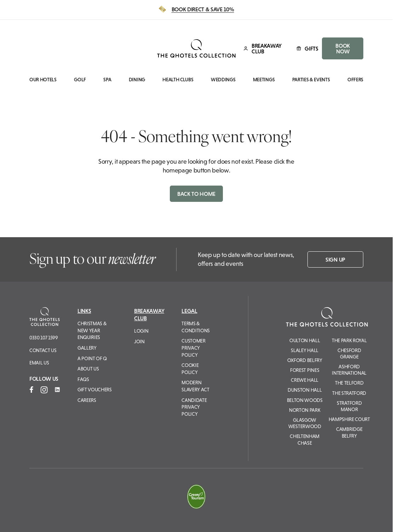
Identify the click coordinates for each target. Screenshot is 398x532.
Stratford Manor (349, 406)
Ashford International (349, 370)
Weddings (223, 80)
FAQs (83, 379)
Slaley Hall (304, 350)
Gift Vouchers (95, 390)
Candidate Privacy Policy (194, 407)
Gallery (87, 348)
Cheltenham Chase (305, 439)
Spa (107, 80)
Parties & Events (311, 80)
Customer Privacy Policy (193, 348)
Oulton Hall (305, 340)
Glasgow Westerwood (305, 423)
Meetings (264, 80)
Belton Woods (305, 400)
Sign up (335, 259)
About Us (88, 369)
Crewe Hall (305, 380)
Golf (80, 80)
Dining (137, 80)
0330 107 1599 (44, 338)
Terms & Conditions (196, 327)
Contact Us (43, 350)
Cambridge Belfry (349, 432)
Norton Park (305, 410)
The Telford (349, 383)
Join (139, 341)
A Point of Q (92, 358)
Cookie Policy (190, 369)
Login (141, 331)
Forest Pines (305, 370)
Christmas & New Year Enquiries (92, 330)
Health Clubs (178, 80)
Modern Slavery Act (195, 386)
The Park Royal (349, 340)
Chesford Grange (349, 353)
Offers (355, 80)
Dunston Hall (305, 390)
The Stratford (349, 393)
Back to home (196, 194)
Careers (87, 400)
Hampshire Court (349, 419)
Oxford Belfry (305, 360)
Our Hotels (43, 80)
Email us (39, 363)
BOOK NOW (343, 48)
